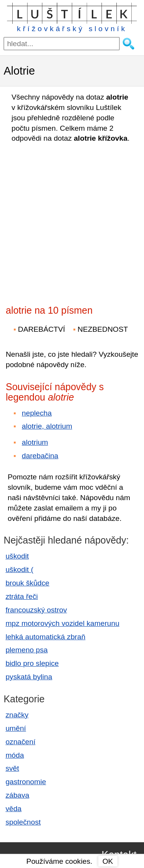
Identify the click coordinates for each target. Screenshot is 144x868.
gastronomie (26, 782)
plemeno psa (26, 650)
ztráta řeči (22, 596)
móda (15, 755)
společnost (23, 822)
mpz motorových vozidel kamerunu (62, 623)
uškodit (17, 556)
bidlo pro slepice (32, 663)
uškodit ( (19, 570)
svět (12, 768)
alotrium (35, 442)
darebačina (40, 456)
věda (13, 809)
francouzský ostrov (36, 610)
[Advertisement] (72, 222)
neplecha (37, 413)
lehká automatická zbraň (45, 637)
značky (17, 715)
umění (16, 728)
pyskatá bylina (29, 677)
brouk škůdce (27, 583)
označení (20, 742)
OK (108, 861)
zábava (17, 795)
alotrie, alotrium (47, 426)
